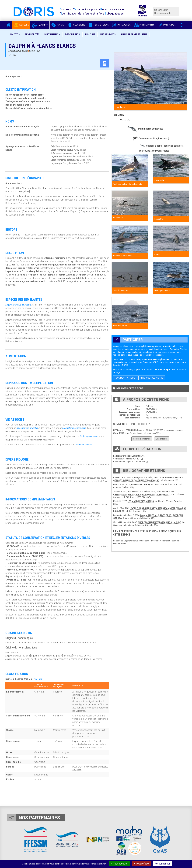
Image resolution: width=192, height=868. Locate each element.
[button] (181, 25)
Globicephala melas (89, 436)
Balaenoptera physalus (27, 428)
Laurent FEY (137, 456)
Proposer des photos (152, 378)
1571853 (38, 679)
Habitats (40, 25)
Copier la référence (142, 439)
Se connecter (161, 10)
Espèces (21, 25)
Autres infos (108, 34)
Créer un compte (163, 13)
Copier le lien (162, 439)
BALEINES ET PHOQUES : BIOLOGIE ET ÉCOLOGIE (154, 484)
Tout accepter (119, 864)
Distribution (52, 34)
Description (73, 34)
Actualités (121, 25)
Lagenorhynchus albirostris (18, 305)
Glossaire (76, 25)
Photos (15, 34)
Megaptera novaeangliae (74, 428)
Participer (166, 25)
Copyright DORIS (120, 365)
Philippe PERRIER (133, 459)
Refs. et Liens (98, 25)
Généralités (32, 34)
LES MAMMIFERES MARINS (141, 501)
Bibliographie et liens (134, 34)
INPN (123, 544)
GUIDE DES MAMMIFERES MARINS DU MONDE (159, 522)
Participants (144, 25)
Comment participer (126, 378)
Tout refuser (141, 864)
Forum (58, 25)
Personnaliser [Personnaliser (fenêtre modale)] (162, 864)
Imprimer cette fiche (128, 388)
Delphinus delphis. (84, 445)
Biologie (90, 34)
